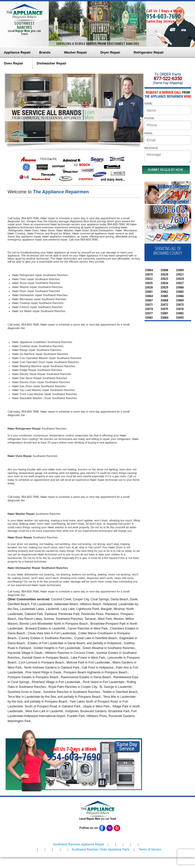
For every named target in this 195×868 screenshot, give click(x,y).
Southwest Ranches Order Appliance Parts (100, 849)
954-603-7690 (164, 16)
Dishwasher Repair (52, 63)
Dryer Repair (110, 52)
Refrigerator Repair (149, 52)
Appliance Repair (17, 52)
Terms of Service (150, 849)
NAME (149, 104)
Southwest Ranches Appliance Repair (79, 844)
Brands (45, 52)
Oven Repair (14, 63)
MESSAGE (151, 148)
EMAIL (149, 133)
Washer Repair (76, 52)
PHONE (149, 118)
